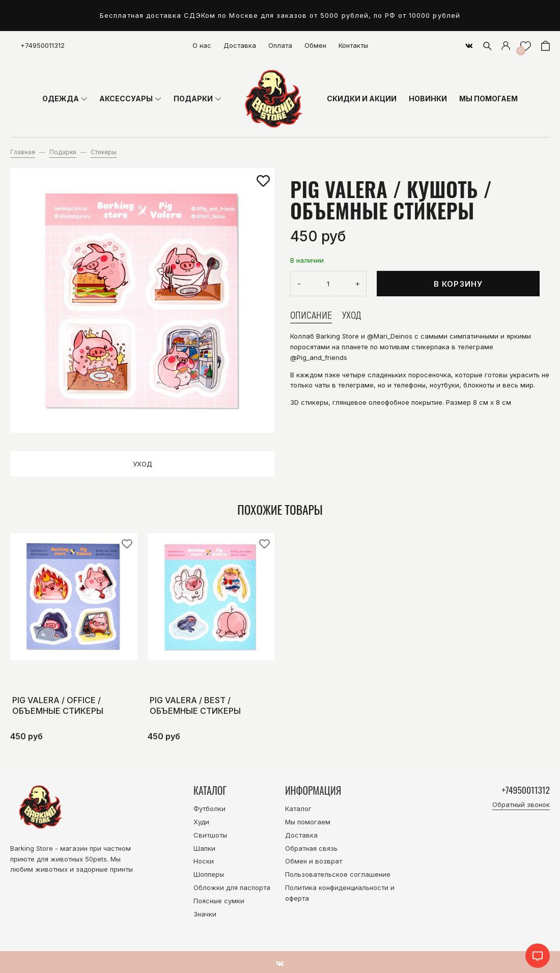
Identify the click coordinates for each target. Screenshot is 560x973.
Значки (205, 914)
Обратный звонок (521, 805)
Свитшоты (210, 835)
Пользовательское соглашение (338, 874)
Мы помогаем (308, 822)
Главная (23, 152)
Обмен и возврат (314, 861)
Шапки (204, 848)
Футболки (209, 809)
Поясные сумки (219, 901)
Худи (201, 822)
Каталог (298, 809)
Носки (204, 861)
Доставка (240, 45)
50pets (96, 859)
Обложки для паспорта (232, 887)
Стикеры (104, 152)
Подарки (63, 152)
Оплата (280, 45)
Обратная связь (311, 848)
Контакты (353, 45)
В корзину (458, 284)
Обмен (315, 45)
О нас (202, 45)
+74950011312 (43, 45)
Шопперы (209, 874)
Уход (143, 464)
